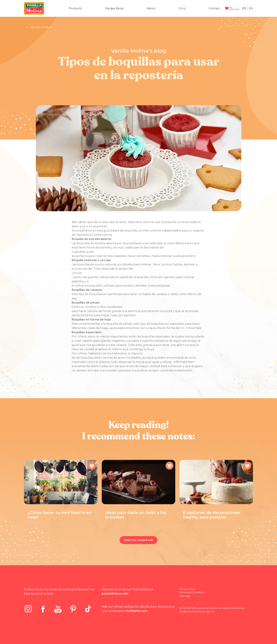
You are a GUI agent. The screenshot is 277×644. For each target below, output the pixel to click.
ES (244, 8)
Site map (185, 596)
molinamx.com (136, 611)
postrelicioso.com (115, 594)
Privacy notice (188, 589)
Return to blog (40, 27)
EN (251, 8)
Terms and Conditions (192, 592)
